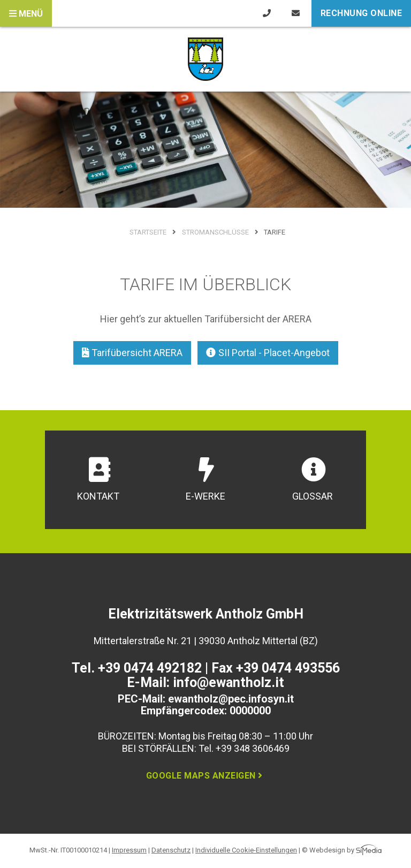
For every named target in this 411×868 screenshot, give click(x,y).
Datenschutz (171, 850)
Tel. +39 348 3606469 (244, 748)
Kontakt (98, 480)
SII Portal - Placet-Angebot (268, 353)
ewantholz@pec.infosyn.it (231, 699)
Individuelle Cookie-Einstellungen (246, 850)
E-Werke (205, 480)
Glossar (313, 480)
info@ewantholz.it (229, 682)
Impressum (129, 850)
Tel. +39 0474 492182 (137, 668)
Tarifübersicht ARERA (132, 353)
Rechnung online (361, 13)
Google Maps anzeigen (206, 776)
